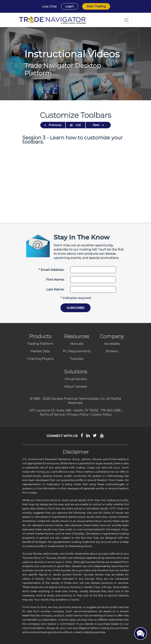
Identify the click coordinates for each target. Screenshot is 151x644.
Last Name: (55, 289)
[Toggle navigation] (126, 20)
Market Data (40, 351)
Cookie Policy (101, 414)
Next (98, 125)
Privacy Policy (78, 414)
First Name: (55, 279)
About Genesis (75, 386)
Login (69, 6)
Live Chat (49, 6)
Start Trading (96, 6)
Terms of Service (52, 414)
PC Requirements (77, 351)
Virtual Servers (76, 379)
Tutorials (77, 359)
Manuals (77, 344)
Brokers (112, 351)
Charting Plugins (40, 359)
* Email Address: (51, 270)
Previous (53, 125)
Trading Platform (40, 344)
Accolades (112, 344)
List (75, 125)
